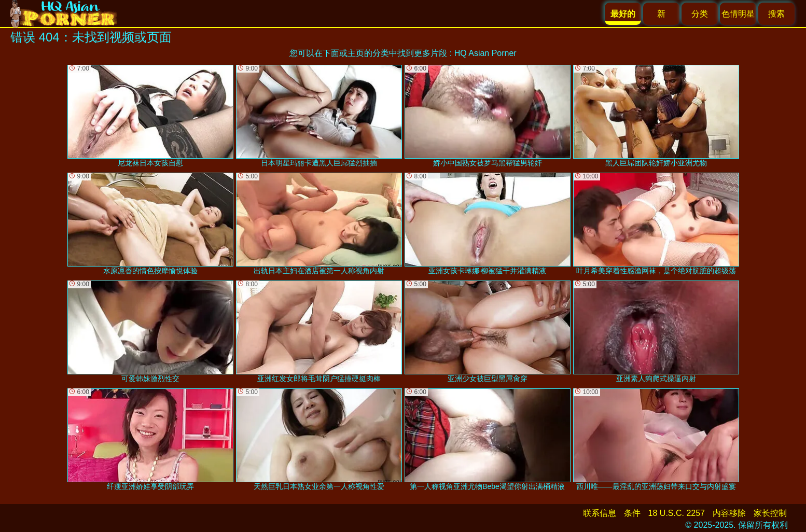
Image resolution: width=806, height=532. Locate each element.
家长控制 (770, 513)
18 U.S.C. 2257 (677, 513)
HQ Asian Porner (485, 53)
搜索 (776, 14)
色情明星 (738, 14)
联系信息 (600, 513)
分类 (700, 14)
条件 (632, 513)
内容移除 (729, 513)
